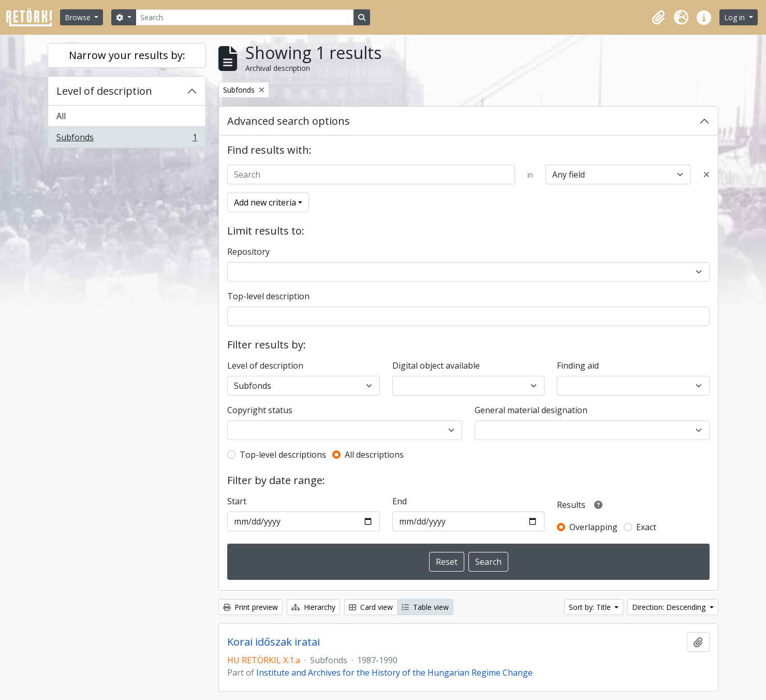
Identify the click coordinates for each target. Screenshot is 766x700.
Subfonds (127, 139)
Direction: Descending (670, 607)
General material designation (531, 410)
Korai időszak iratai (274, 642)
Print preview (251, 607)
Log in (735, 17)
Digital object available (436, 366)
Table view (425, 607)
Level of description (104, 91)
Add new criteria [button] (265, 202)
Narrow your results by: (127, 55)
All (61, 116)
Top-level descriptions (283, 455)
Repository (248, 252)
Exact (646, 527)
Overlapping (593, 527)
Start (237, 501)
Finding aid (578, 366)
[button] (658, 18)
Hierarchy (313, 607)
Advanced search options (289, 121)
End (400, 501)
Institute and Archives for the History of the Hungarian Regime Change (394, 673)
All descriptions (374, 455)
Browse (79, 17)
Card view (371, 607)
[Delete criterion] (706, 174)
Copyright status (260, 410)
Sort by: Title (591, 607)
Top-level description (268, 296)
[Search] (245, 17)
